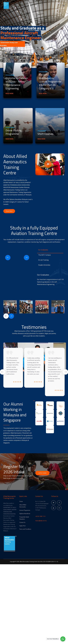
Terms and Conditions (25, 529)
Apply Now (23, 526)
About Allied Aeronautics (23, 506)
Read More (10, 93)
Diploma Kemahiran (25, 514)
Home (21, 501)
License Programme (25, 510)
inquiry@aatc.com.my (41, 521)
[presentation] (8, 258)
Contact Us (22, 522)
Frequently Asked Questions (24, 518)
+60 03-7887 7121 (40, 516)
